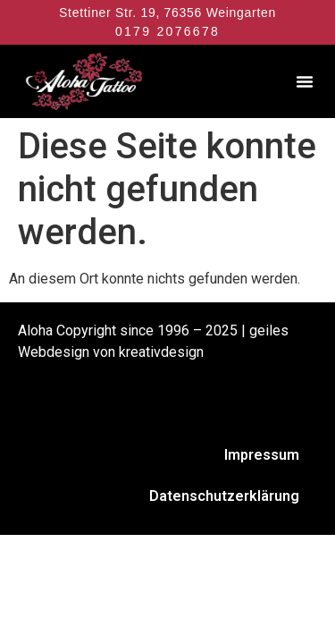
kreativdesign (161, 352)
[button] (305, 81)
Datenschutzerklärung (224, 496)
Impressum (262, 455)
